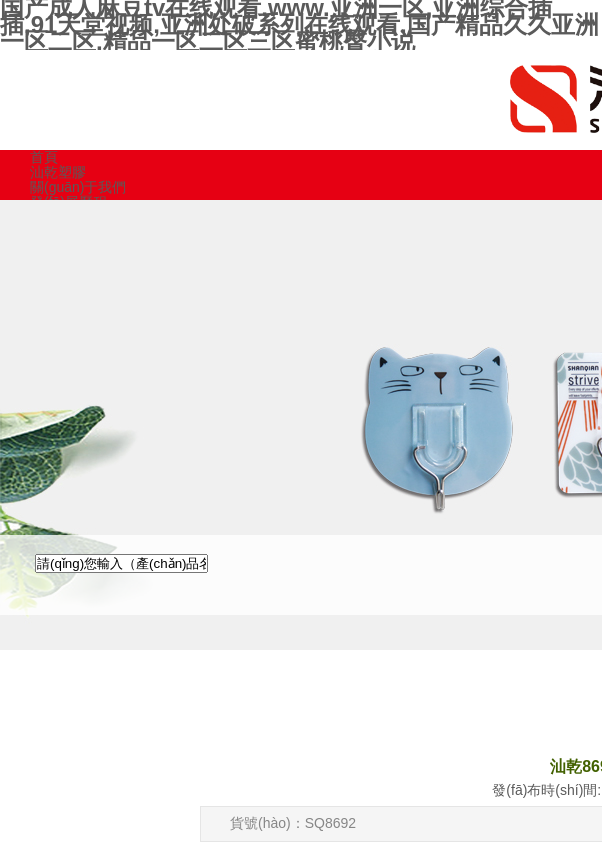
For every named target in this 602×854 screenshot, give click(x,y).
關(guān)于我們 (78, 187)
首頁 (44, 157)
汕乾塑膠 (58, 172)
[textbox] (121, 563)
